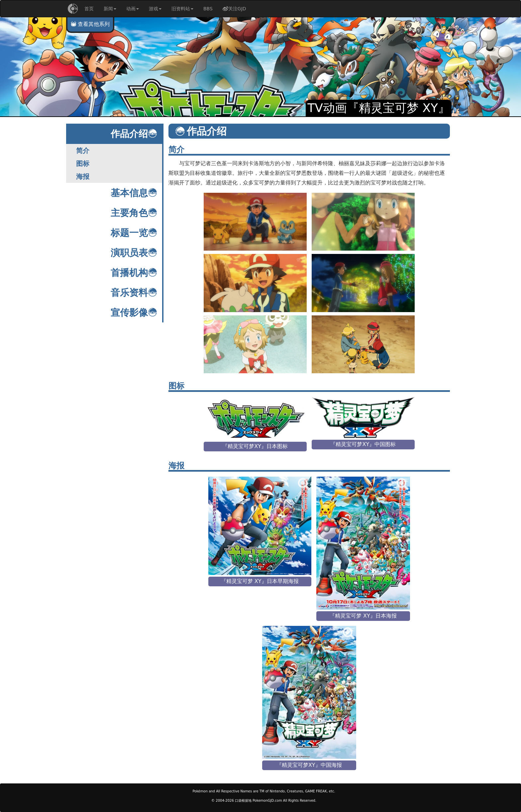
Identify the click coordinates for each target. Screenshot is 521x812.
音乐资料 (134, 293)
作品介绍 (134, 134)
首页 (89, 9)
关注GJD (234, 9)
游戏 (155, 9)
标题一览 (134, 233)
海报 (83, 176)
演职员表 (134, 253)
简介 (83, 151)
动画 (133, 9)
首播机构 (134, 273)
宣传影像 (134, 313)
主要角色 (134, 213)
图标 (83, 164)
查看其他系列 (90, 24)
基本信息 (134, 193)
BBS (208, 9)
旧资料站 (182, 9)
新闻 (110, 9)
